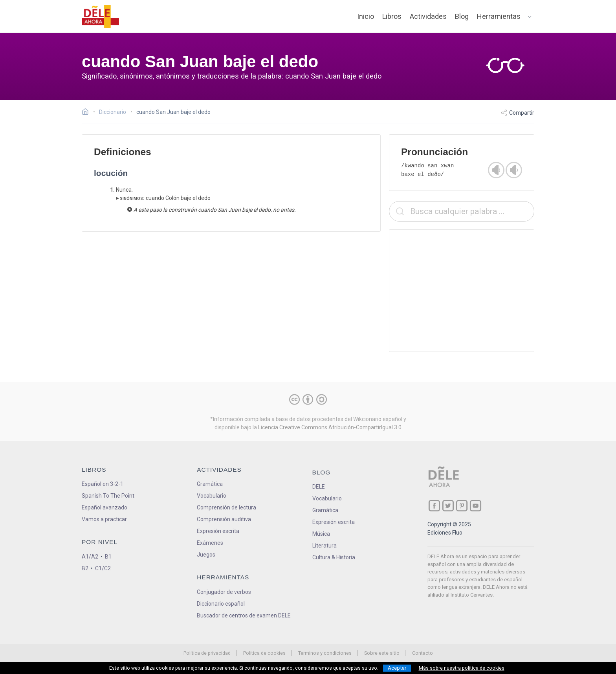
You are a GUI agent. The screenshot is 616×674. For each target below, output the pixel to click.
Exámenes (210, 543)
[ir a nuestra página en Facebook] (434, 506)
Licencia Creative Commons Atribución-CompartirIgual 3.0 (330, 427)
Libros (392, 16)
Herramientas (499, 16)
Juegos (206, 555)
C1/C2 (103, 568)
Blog (462, 16)
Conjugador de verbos (224, 592)
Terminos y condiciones (325, 653)
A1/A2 (90, 557)
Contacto (423, 653)
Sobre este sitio (382, 653)
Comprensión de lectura (226, 507)
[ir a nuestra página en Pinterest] (462, 506)
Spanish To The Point (108, 496)
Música (321, 534)
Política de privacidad (207, 653)
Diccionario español (221, 604)
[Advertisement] (462, 291)
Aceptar (397, 668)
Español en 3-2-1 (103, 484)
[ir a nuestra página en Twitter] (448, 506)
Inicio (366, 16)
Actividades (428, 16)
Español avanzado (104, 507)
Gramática (210, 484)
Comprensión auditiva (224, 519)
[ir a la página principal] (101, 16)
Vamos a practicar (104, 519)
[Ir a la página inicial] (87, 113)
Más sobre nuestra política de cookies (462, 668)
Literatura (324, 546)
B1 (108, 557)
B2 (85, 568)
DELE (319, 487)
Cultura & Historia (334, 557)
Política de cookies (264, 653)
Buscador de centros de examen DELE (244, 615)
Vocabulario (212, 496)
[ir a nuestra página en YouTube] (476, 506)
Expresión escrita (218, 531)
